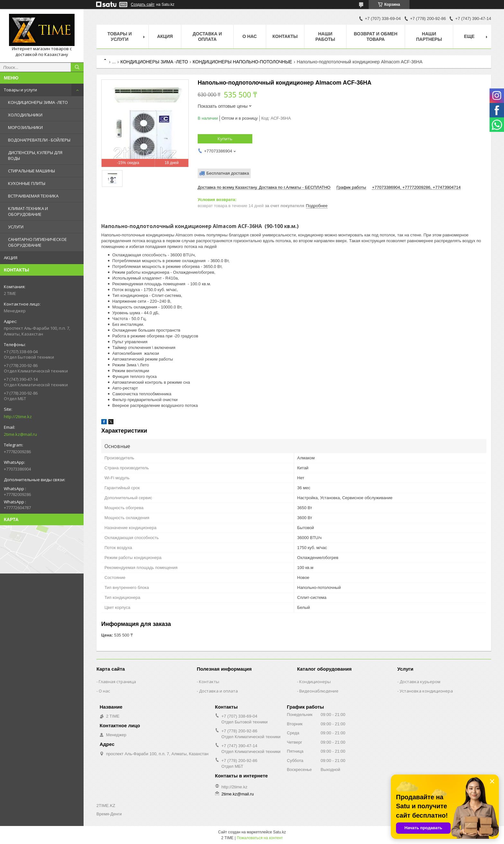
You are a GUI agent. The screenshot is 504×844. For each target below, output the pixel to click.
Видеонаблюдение (319, 691)
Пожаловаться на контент (260, 838)
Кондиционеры (315, 682)
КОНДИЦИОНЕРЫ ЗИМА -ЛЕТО (38, 102)
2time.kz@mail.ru (20, 434)
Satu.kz (279, 832)
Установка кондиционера (426, 691)
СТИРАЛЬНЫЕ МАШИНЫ (32, 171)
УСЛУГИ (16, 227)
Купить (225, 139)
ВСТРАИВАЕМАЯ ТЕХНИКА (33, 196)
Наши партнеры (429, 37)
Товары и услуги (20, 90)
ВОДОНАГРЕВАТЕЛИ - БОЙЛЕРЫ (39, 140)
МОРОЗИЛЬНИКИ (25, 127)
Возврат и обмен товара (376, 37)
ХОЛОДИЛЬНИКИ (25, 115)
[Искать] (77, 67)
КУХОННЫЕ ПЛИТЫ (27, 183)
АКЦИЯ (11, 258)
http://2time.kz (18, 417)
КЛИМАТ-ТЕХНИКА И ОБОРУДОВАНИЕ (28, 211)
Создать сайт (143, 5)
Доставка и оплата (207, 37)
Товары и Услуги (120, 37)
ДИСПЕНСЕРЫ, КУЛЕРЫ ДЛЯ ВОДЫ (35, 155)
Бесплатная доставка (228, 173)
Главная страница (117, 682)
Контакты (285, 36)
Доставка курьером (420, 682)
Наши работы (325, 37)
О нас (250, 36)
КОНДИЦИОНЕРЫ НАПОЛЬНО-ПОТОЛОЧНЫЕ (242, 62)
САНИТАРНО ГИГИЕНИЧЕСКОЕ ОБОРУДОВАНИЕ (37, 242)
